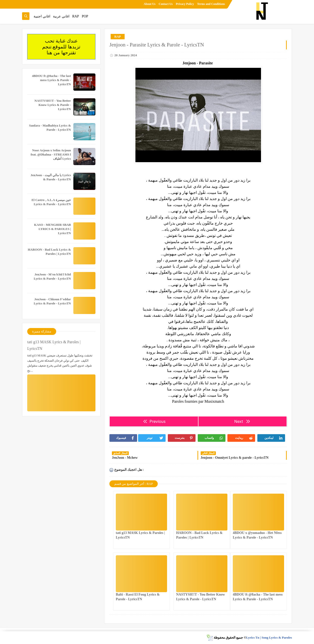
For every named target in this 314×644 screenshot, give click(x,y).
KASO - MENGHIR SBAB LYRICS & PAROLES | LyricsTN (52, 229)
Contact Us (166, 4)
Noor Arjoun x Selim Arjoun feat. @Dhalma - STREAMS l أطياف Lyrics (51, 154)
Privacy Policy (185, 4)
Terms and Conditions (211, 4)
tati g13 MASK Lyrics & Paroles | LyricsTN (54, 345)
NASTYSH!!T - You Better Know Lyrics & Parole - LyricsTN (53, 105)
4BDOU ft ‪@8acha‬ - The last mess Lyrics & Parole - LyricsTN (51, 80)
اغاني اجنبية (42, 16)
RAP (76, 16)
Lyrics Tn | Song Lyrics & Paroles (269, 637)
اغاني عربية (61, 16)
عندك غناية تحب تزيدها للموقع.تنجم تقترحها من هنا (61, 47)
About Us (149, 4)
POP (85, 16)
